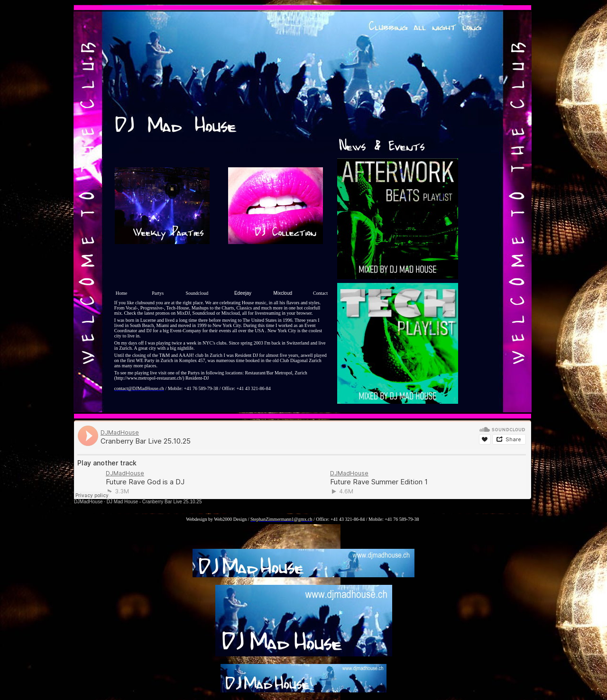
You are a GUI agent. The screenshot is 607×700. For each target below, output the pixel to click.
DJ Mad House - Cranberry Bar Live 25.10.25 (154, 502)
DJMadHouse (88, 502)
